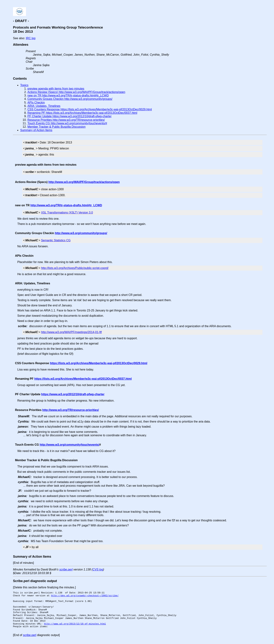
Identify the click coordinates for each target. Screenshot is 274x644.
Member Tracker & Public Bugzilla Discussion (56, 127)
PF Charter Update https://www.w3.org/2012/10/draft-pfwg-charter (69, 116)
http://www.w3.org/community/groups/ (81, 233)
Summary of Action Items (36, 130)
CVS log (98, 569)
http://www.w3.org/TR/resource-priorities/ (70, 410)
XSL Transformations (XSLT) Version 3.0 (67, 213)
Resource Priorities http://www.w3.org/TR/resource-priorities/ (66, 120)
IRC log (31, 38)
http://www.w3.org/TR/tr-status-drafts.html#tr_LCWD (66, 205)
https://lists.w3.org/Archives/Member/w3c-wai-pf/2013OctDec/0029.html (99, 363)
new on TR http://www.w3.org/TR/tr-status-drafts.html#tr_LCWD (68, 95)
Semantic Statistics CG (56, 240)
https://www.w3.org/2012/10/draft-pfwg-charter (73, 394)
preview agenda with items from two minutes (56, 89)
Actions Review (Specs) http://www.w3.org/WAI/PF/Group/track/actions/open (76, 92)
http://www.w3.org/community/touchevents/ (69, 445)
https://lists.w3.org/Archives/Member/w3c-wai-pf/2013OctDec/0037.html (83, 379)
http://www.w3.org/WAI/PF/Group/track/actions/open (84, 182)
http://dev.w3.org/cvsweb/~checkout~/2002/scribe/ (85, 596)
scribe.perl (66, 569)
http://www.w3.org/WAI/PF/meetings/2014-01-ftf (71, 332)
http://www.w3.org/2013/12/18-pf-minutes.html (75, 624)
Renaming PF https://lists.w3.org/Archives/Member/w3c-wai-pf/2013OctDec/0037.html (82, 113)
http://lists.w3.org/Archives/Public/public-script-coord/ (75, 268)
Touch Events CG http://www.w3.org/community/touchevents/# (67, 123)
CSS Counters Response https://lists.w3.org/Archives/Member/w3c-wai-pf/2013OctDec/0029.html (90, 109)
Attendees (21, 45)
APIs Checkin (36, 103)
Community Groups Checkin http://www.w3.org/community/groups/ (70, 99)
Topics (24, 85)
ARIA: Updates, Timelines (44, 106)
